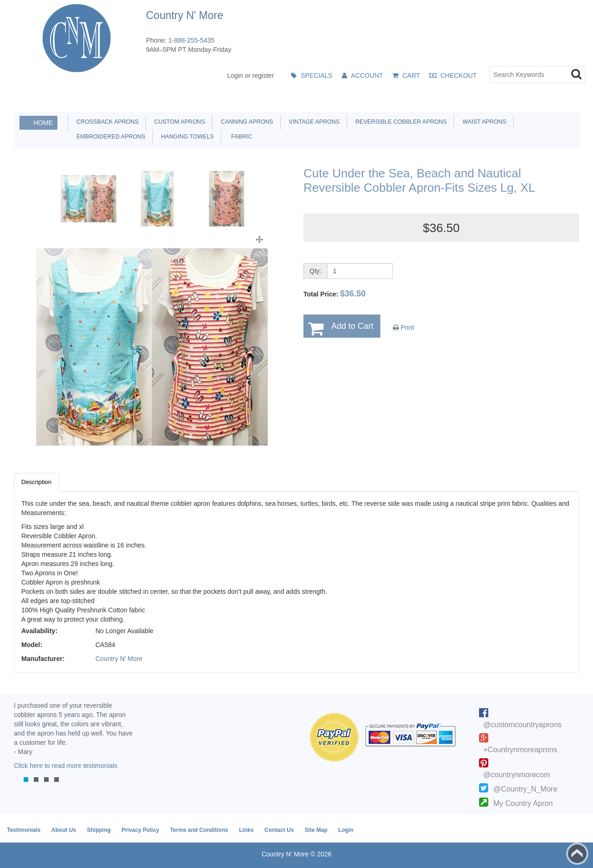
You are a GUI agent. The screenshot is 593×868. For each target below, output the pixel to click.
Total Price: (334, 294)
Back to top (577, 854)
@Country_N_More (525, 789)
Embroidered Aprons (109, 137)
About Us (64, 830)
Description (36, 482)
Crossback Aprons (106, 122)
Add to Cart (352, 326)
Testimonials (24, 830)
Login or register (250, 75)
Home (43, 123)
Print (404, 327)
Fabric (240, 137)
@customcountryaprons (522, 725)
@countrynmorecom (517, 775)
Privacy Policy (140, 830)
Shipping (98, 830)
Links (246, 830)
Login (346, 830)
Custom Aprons (178, 122)
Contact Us (279, 830)
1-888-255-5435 (191, 40)
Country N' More (119, 659)
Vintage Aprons (313, 122)
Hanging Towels (186, 137)
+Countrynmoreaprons (520, 750)
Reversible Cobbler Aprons (399, 122)
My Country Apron (523, 803)
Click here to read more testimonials (66, 766)
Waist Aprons (483, 122)
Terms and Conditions (199, 830)
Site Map (316, 830)
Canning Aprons (245, 122)
